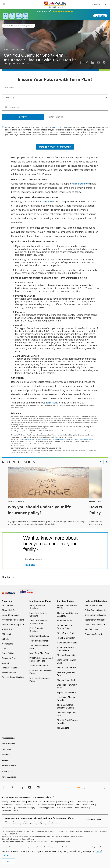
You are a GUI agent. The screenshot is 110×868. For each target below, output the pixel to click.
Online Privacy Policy (66, 802)
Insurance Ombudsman (25, 805)
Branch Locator (9, 673)
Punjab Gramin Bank (67, 638)
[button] (104, 5)
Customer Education (65, 805)
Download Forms (9, 766)
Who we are (7, 605)
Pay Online (6, 755)
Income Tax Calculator (95, 625)
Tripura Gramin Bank (67, 692)
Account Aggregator (46, 808)
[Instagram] (38, 787)
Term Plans (52, 403)
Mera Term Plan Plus (39, 653)
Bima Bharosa (7, 805)
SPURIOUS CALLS (93, 820)
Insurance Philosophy (27, 808)
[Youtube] (30, 787)
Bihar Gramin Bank (66, 633)
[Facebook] (81, 62)
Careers (6, 663)
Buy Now (100, 16)
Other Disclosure (35, 802)
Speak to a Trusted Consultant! (55, 147)
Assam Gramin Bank (67, 668)
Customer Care (9, 658)
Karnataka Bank (64, 621)
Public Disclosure (18, 802)
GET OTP (23, 117)
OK (8, 861)
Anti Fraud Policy (9, 808)
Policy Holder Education (11, 811)
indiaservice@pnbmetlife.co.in (83, 439)
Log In (95, 5)
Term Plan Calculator (94, 605)
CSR (4, 649)
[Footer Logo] (9, 595)
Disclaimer (82, 802)
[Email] (98, 62)
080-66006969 (44, 439)
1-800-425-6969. (28, 439)
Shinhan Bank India (66, 655)
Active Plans (7, 772)
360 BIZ (6, 639)
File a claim (7, 749)
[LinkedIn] (93, 62)
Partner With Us (9, 744)
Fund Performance (10, 738)
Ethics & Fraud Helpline (13, 677)
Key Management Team (13, 620)
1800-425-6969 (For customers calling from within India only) (28, 797)
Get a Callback (9, 653)
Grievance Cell (88, 805)
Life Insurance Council (45, 805)
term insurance (80, 184)
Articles (6, 760)
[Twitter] (87, 62)
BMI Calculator (91, 629)
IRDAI (91, 802)
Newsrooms (7, 644)
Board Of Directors (10, 615)
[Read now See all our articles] (31, 565)
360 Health (7, 634)
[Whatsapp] (104, 62)
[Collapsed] (107, 577)
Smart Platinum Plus (39, 666)
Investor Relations (10, 668)
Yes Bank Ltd (63, 728)
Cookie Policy (50, 802)
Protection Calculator (94, 634)
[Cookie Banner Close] (101, 851)
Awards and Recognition (13, 625)
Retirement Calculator (95, 620)
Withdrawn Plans (9, 777)
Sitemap (5, 802)
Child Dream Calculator (95, 615)
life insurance (45, 201)
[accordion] (55, 577)
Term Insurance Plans (39, 641)
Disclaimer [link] (8, 577)
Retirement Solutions (39, 636)
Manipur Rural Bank (66, 680)
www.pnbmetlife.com (62, 439)
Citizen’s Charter (82, 808)
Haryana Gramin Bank (67, 643)
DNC (78, 805)
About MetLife (8, 610)
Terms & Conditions (64, 808)
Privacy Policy (59, 127)
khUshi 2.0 (7, 629)
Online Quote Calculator (96, 610)
